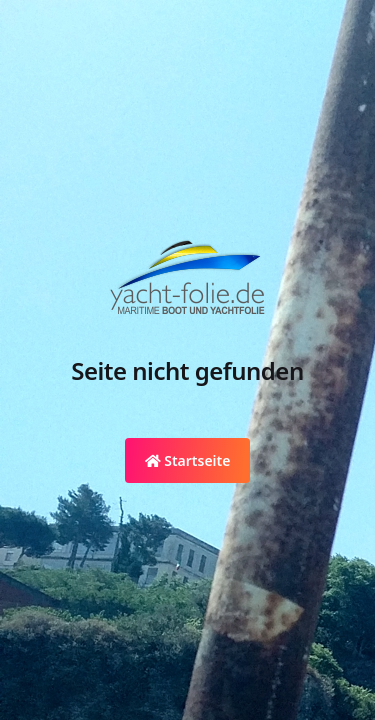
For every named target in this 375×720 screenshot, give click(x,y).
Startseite (188, 460)
